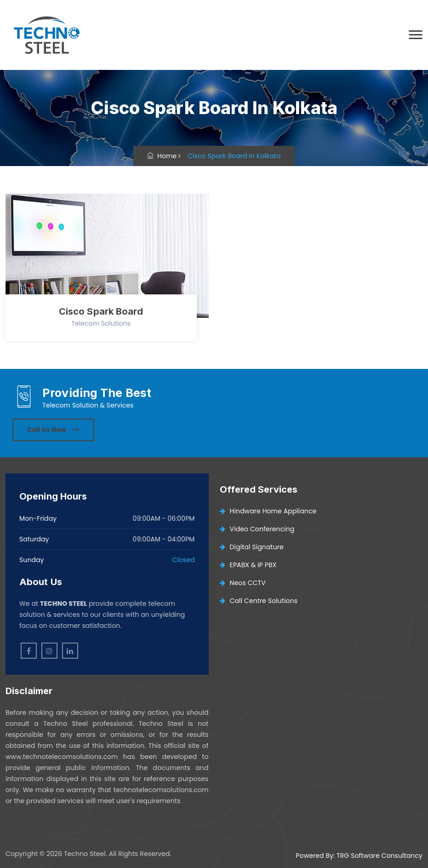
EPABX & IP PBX (248, 565)
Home (162, 156)
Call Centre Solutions (259, 601)
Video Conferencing (257, 529)
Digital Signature (252, 547)
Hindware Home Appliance (268, 511)
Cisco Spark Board (101, 311)
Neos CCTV (243, 583)
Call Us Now (53, 430)
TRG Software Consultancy (379, 856)
